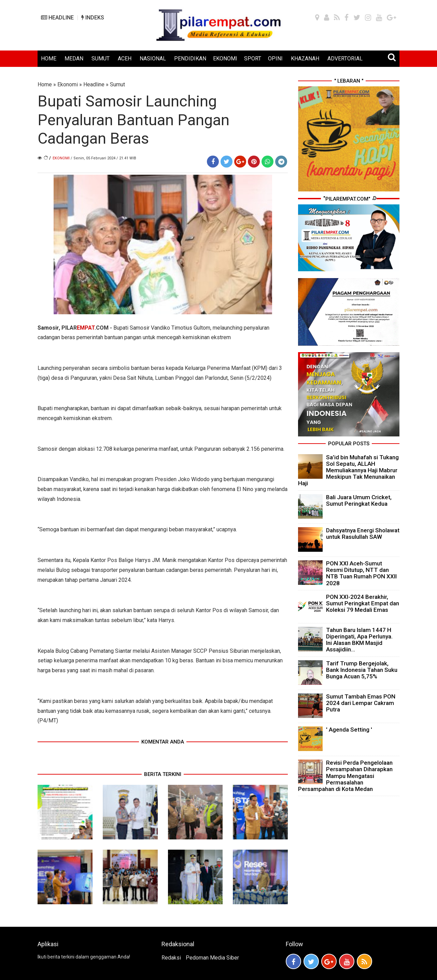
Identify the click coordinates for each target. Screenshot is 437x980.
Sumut (117, 84)
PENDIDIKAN (190, 59)
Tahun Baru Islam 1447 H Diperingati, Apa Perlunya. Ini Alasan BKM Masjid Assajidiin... (359, 640)
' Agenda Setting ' (349, 730)
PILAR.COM (85, 328)
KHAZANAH (305, 59)
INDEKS (93, 18)
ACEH (125, 59)
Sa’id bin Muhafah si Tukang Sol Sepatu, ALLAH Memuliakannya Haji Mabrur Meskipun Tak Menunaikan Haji (348, 470)
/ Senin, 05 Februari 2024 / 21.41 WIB (103, 158)
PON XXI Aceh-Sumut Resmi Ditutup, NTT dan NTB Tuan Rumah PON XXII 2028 (361, 573)
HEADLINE (57, 18)
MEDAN (74, 59)
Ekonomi (68, 84)
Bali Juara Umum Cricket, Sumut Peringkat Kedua (359, 500)
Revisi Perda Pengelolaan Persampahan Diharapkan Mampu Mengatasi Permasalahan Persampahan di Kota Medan (345, 776)
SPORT (253, 59)
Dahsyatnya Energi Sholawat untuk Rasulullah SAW (363, 534)
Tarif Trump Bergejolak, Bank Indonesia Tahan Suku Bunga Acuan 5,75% (362, 670)
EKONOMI (225, 59)
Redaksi (171, 958)
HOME (49, 59)
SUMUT (101, 59)
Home (45, 84)
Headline (94, 84)
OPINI (275, 59)
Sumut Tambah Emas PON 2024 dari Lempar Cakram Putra (361, 703)
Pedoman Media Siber (212, 958)
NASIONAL (153, 59)
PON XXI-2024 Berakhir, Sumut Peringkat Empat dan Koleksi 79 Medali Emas (363, 603)
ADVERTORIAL (345, 59)
